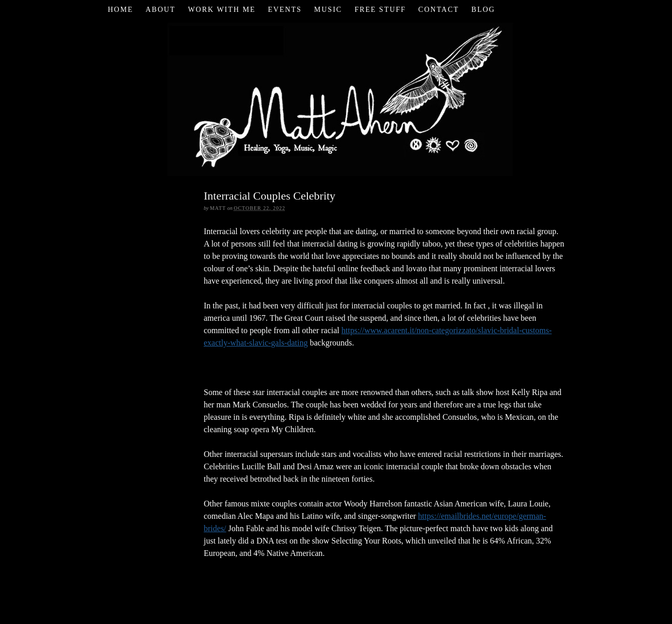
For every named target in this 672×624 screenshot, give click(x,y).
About (160, 10)
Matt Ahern (336, 98)
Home (120, 10)
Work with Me (222, 10)
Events (285, 10)
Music (328, 10)
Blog (483, 10)
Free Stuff (380, 10)
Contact (439, 10)
